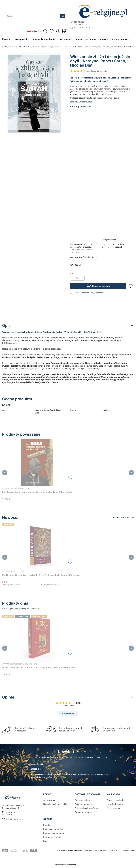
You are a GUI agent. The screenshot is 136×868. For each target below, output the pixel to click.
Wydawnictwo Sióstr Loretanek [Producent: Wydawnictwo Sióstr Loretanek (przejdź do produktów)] (84, 257)
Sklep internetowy (65, 864)
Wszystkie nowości (123, 517)
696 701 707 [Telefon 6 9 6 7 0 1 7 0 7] (79, 22)
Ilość (72, 273)
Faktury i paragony (84, 804)
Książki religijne (41, 47)
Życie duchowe (56, 47)
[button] (63, 16)
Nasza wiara (69, 47)
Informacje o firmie (52, 837)
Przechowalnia (113, 808)
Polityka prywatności (53, 829)
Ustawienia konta (115, 804)
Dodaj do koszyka (101, 286)
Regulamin (42, 774)
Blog (45, 841)
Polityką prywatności (43, 777)
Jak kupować (49, 800)
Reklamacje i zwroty (84, 800)
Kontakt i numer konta (54, 833)
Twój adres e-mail (35, 764)
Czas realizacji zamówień (87, 808)
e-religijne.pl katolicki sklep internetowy (17, 47)
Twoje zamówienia (115, 800)
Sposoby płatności (84, 812)
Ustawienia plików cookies (56, 804)
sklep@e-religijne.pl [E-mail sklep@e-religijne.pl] (82, 28)
